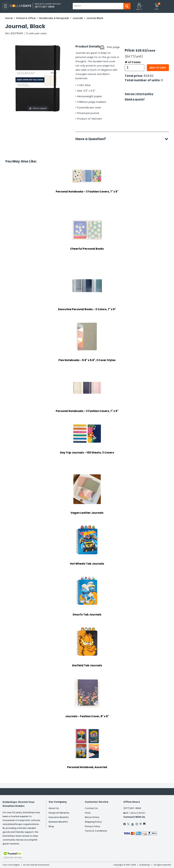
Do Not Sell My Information (36, 865)
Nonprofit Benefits (59, 813)
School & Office (26, 18)
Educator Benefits (59, 817)
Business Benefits (58, 822)
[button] (139, 7)
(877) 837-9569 (132, 808)
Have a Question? (92, 139)
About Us (54, 808)
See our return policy (139, 94)
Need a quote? (135, 99)
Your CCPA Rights (11, 865)
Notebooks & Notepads (54, 18)
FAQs (88, 813)
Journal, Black (95, 18)
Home (9, 18)
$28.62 (149, 76)
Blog (51, 826)
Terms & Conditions (96, 831)
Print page (113, 47)
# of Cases (133, 62)
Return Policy (92, 817)
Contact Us (91, 808)
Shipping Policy (93, 822)
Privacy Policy (93, 826)
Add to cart (158, 68)
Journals (78, 18)
